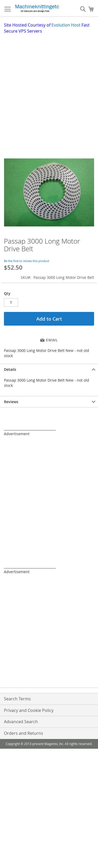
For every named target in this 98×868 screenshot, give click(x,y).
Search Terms (17, 699)
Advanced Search (21, 722)
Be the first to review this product (27, 261)
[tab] (49, 369)
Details (10, 369)
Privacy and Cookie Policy (29, 710)
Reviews (11, 402)
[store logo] (37, 8)
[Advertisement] (49, 86)
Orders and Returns (24, 733)
